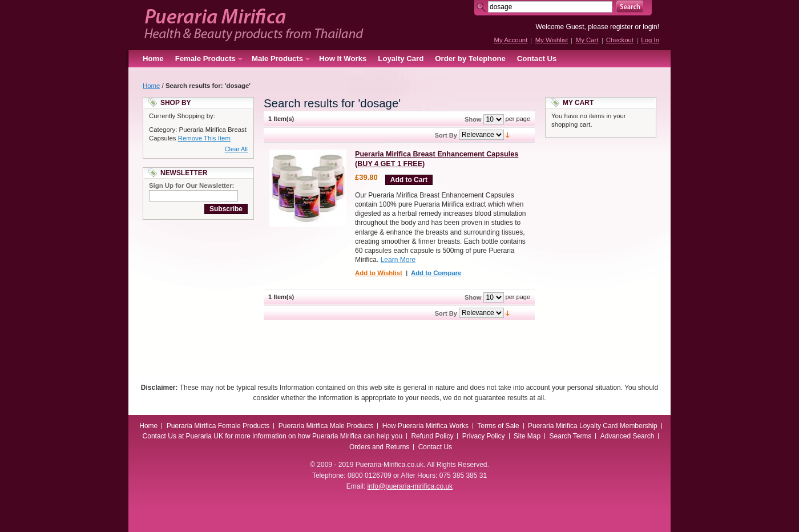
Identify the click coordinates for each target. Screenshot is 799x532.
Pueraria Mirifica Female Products (218, 426)
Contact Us (537, 59)
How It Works (343, 59)
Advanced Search (628, 436)
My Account (511, 40)
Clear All (236, 149)
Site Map (527, 436)
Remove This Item (204, 138)
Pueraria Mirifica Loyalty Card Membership (593, 426)
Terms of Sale (498, 426)
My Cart (587, 40)
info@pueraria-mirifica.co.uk (410, 486)
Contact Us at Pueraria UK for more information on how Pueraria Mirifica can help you (273, 436)
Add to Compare (436, 273)
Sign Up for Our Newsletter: (191, 186)
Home (153, 59)
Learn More (398, 260)
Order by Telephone (470, 59)
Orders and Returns (379, 447)
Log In (650, 40)
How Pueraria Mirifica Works (425, 426)
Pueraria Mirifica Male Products (326, 426)
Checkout (620, 40)
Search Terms (571, 436)
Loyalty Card (401, 59)
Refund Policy (432, 436)
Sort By (446, 135)
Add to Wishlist (379, 273)
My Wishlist (552, 40)
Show (473, 119)
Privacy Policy (484, 436)
